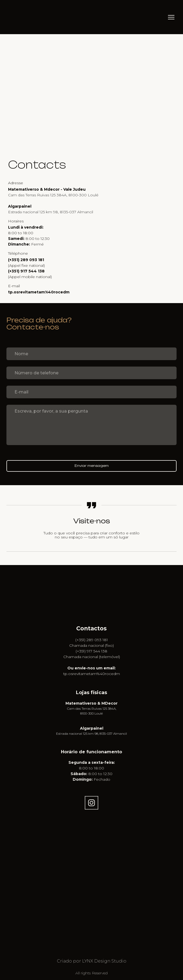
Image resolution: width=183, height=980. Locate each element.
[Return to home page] (17, 17)
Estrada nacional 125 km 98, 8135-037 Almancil (91, 734)
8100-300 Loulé (91, 713)
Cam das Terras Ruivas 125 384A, (92, 709)
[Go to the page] (91, 578)
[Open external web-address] (92, 604)
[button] (91, 803)
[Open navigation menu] (171, 17)
